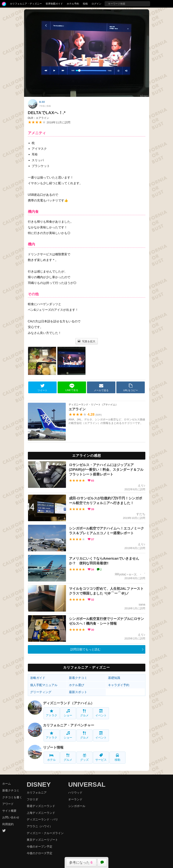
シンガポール (77, 806)
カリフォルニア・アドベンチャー (69, 725)
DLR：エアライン (39, 118)
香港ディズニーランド (41, 806)
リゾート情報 (53, 747)
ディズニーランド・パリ (42, 819)
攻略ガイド (38, 678)
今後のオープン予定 (40, 846)
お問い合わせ (11, 817)
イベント (101, 713)
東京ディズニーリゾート (42, 840)
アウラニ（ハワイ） (40, 826)
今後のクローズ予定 (40, 853)
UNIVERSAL (87, 784)
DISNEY (39, 784)
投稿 (85, 4)
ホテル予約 (73, 4)
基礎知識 (114, 678)
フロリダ (32, 799)
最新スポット (78, 692)
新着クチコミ (78, 678)
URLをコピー (131, 388)
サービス (101, 757)
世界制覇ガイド (54, 4)
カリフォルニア (37, 792)
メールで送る (101, 388)
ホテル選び (77, 685)
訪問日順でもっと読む (85, 649)
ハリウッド (75, 792)
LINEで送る (72, 387)
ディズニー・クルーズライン (45, 833)
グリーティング (41, 692)
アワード (8, 804)
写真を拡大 (86, 341)
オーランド (75, 799)
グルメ (84, 713)
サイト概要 (9, 811)
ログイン (96, 4)
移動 (117, 757)
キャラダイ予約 (119, 685)
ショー (68, 713)
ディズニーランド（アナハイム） (69, 703)
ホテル (51, 757)
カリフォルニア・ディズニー (26, 4)
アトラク (52, 713)
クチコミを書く (12, 797)
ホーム (7, 784)
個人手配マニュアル (44, 685)
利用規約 (8, 824)
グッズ (84, 757)
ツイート (42, 388)
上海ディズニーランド (41, 813)
